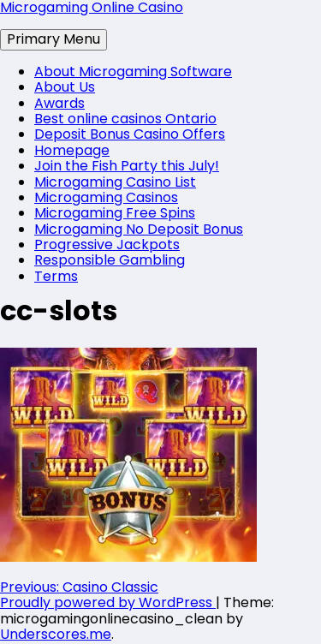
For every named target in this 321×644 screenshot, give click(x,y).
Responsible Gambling (110, 260)
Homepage (72, 150)
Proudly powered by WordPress (108, 602)
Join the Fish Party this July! (127, 166)
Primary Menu (53, 39)
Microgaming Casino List (115, 182)
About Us (65, 87)
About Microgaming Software (133, 72)
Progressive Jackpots (107, 244)
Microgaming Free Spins (115, 213)
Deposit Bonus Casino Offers (130, 134)
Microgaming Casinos (106, 197)
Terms (56, 276)
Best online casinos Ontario (125, 119)
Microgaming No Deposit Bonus (139, 229)
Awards (59, 103)
